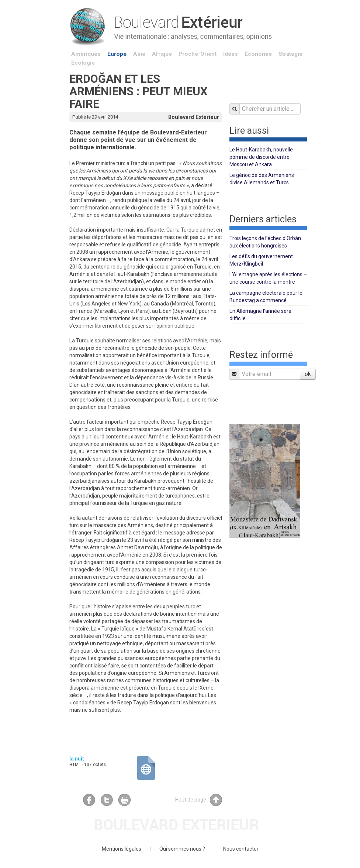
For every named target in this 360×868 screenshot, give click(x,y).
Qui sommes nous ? (182, 849)
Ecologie (83, 63)
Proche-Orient (198, 54)
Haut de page (199, 800)
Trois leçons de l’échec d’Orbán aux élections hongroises (265, 242)
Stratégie (290, 54)
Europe (117, 54)
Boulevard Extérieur (194, 117)
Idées (231, 54)
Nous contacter (241, 849)
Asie (139, 54)
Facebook (89, 800)
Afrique (162, 54)
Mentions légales (122, 849)
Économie (258, 54)
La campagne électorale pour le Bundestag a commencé (266, 297)
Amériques (86, 54)
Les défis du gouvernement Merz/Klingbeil (261, 260)
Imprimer (124, 800)
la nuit (77, 759)
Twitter (107, 800)
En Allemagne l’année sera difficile (260, 315)
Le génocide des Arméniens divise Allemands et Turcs (262, 179)
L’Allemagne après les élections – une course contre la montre (268, 278)
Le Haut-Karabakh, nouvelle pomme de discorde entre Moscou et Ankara (261, 157)
